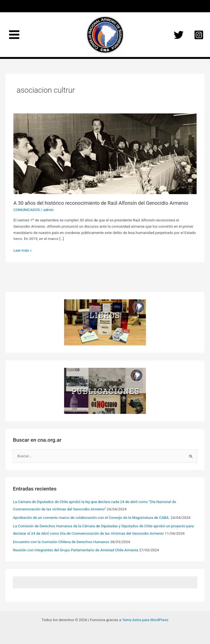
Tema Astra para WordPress (145, 620)
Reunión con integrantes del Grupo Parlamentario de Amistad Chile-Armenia (76, 550)
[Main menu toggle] (14, 35)
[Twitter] (179, 35)
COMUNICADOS (27, 210)
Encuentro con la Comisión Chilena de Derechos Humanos (61, 542)
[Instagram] (199, 35)
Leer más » (22, 250)
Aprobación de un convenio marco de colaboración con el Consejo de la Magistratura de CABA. (91, 517)
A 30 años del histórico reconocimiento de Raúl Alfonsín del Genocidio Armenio (101, 203)
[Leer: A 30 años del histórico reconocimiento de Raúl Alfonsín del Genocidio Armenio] (105, 154)
